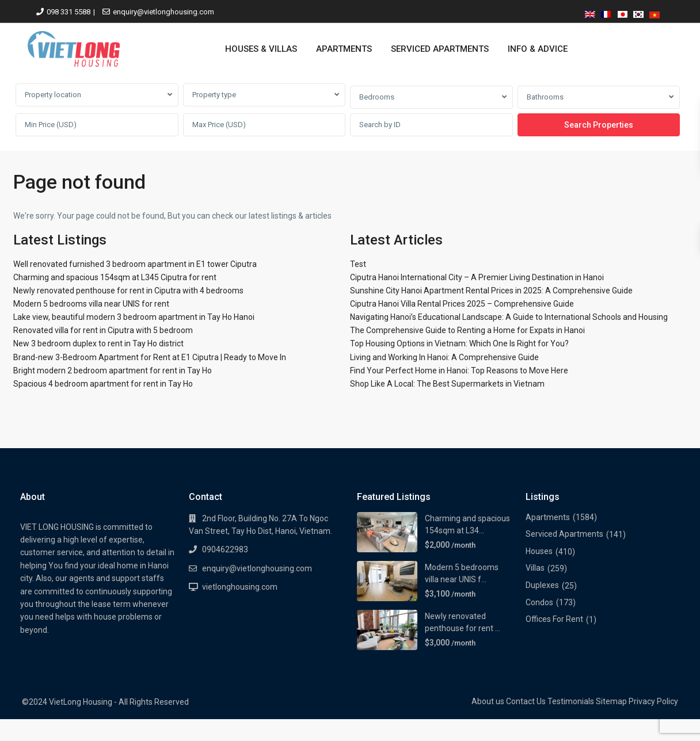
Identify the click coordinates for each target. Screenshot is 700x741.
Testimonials (571, 701)
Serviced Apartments (564, 534)
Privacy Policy (653, 701)
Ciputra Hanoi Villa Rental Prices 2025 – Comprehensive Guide (462, 304)
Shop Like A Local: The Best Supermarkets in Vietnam (447, 384)
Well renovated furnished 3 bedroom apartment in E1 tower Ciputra (135, 264)
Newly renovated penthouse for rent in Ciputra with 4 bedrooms (128, 291)
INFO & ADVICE (538, 49)
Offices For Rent (554, 619)
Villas (535, 568)
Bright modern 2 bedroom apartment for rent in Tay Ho (113, 370)
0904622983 (225, 549)
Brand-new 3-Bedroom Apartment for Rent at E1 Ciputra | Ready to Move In (150, 357)
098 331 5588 (69, 12)
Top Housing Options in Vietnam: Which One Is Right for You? (459, 343)
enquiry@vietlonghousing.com (163, 12)
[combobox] (97, 95)
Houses (539, 551)
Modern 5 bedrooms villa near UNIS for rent (91, 304)
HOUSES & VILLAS (261, 49)
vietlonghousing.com (240, 587)
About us (488, 701)
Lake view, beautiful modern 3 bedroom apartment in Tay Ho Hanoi (134, 317)
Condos (539, 602)
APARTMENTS (344, 49)
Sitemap (611, 701)
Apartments (548, 517)
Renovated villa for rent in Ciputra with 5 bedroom (103, 330)
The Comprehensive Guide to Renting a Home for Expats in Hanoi (467, 330)
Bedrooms (377, 97)
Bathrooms (545, 97)
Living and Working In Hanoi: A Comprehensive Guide (444, 357)
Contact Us (526, 701)
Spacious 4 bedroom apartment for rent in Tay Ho (103, 384)
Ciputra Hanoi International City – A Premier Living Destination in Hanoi (477, 277)
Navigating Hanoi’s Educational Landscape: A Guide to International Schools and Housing (509, 317)
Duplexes (542, 585)
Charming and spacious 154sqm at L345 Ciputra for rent (115, 277)
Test (358, 264)
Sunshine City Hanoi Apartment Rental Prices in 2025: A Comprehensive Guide (491, 291)
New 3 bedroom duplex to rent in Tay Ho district (98, 343)
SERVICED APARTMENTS (440, 49)
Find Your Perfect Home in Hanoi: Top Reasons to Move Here (459, 370)
